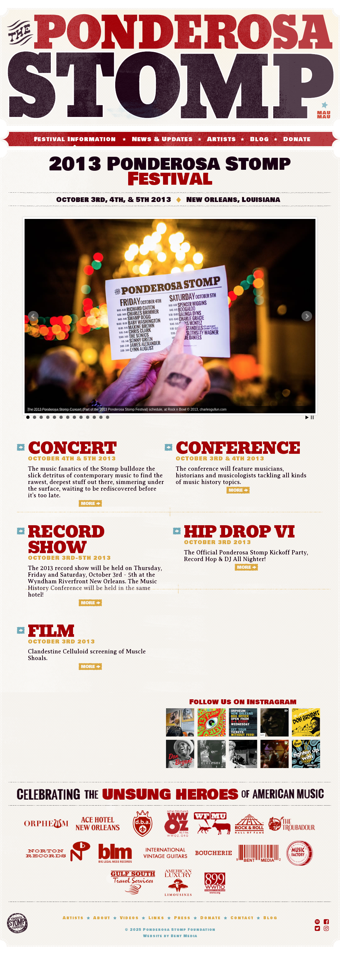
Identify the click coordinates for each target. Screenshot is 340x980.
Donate (297, 139)
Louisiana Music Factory (300, 852)
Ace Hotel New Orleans (98, 823)
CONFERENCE (238, 448)
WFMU (212, 823)
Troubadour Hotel (292, 823)
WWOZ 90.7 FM (176, 823)
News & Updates (163, 139)
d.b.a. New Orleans (143, 823)
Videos (129, 918)
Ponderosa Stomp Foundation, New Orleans (17, 923)
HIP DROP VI (239, 532)
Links (156, 918)
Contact (242, 918)
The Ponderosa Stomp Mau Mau (170, 67)
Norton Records (46, 852)
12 (101, 417)
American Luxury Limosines (178, 882)
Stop (312, 417)
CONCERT (72, 448)
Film (51, 631)
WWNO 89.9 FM (215, 882)
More (96, 503)
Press (182, 918)
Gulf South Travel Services (133, 882)
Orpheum (46, 823)
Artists (221, 139)
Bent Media (258, 852)
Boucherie (213, 852)
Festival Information (75, 139)
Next (307, 316)
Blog (259, 139)
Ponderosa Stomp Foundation (179, 930)
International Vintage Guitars (165, 852)
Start (307, 417)
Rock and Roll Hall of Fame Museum (249, 823)
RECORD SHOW (66, 540)
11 (94, 417)
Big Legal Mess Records (115, 852)
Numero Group (80, 852)
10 (88, 417)
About (102, 918)
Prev (33, 316)
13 (108, 417)
